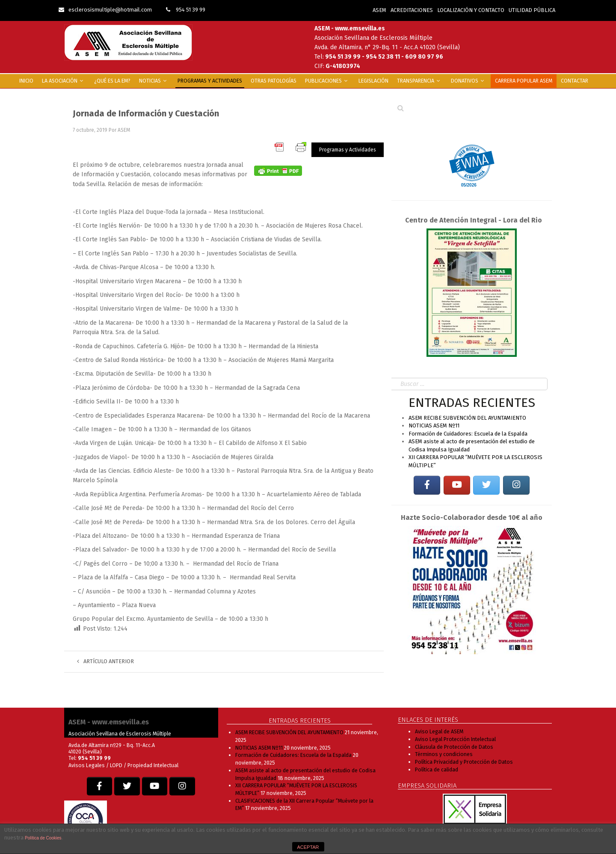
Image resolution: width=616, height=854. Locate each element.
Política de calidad (437, 769)
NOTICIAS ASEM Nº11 (434, 426)
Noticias (154, 81)
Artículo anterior (105, 661)
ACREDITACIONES (412, 10)
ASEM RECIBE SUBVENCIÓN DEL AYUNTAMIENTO (467, 418)
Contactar (575, 81)
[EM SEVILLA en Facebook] (427, 485)
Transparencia (420, 81)
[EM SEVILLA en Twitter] (486, 485)
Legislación (373, 81)
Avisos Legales (87, 765)
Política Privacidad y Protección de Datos (464, 762)
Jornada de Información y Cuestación (146, 113)
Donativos (469, 81)
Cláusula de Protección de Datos (454, 747)
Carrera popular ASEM (524, 81)
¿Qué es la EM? (112, 81)
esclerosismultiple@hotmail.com (105, 10)
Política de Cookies (43, 838)
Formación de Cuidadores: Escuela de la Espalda (468, 434)
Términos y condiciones (444, 754)
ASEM (379, 10)
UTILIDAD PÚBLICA (532, 10)
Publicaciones (327, 81)
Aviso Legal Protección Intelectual (455, 739)
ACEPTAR (308, 847)
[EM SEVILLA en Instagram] (516, 485)
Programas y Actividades (210, 81)
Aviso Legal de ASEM (439, 731)
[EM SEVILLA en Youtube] (457, 485)
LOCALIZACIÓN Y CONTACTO (471, 10)
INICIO (26, 81)
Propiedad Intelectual (153, 765)
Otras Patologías (274, 81)
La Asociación (64, 81)
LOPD (117, 765)
